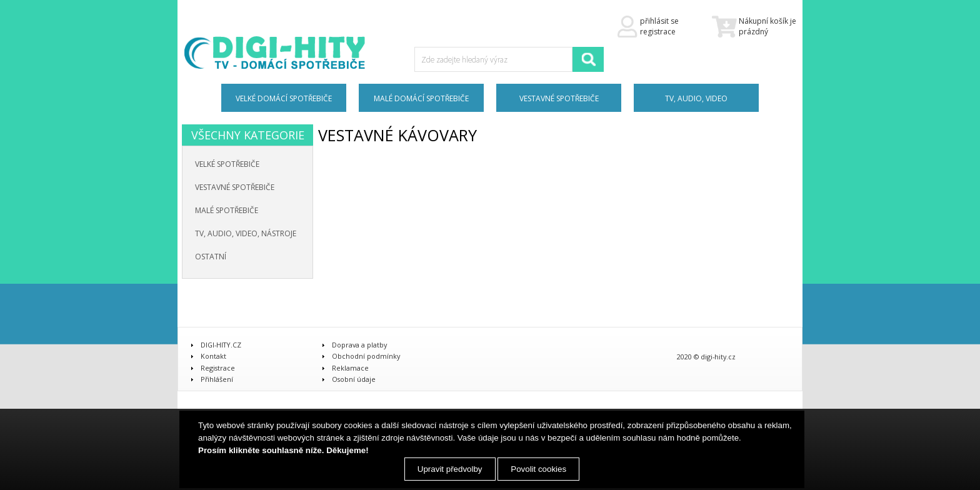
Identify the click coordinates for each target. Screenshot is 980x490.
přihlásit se (659, 21)
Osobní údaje (354, 379)
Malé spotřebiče (227, 210)
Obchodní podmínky (366, 356)
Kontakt (213, 356)
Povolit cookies (538, 469)
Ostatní (211, 257)
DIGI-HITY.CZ (221, 345)
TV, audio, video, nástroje (246, 233)
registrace (658, 32)
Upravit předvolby (450, 469)
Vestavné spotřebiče (235, 187)
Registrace (218, 368)
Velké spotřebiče (227, 164)
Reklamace (350, 368)
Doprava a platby (359, 345)
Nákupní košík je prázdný (754, 27)
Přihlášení (217, 379)
